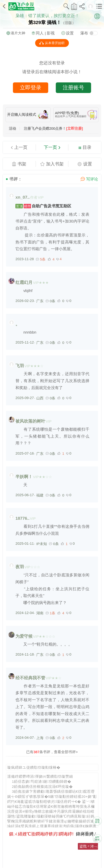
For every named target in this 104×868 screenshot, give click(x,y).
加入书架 (55, 164)
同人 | (41, 33)
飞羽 (20, 366)
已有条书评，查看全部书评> (52, 752)
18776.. (22, 518)
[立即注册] (74, 129)
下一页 (50, 147)
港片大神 (18, 33)
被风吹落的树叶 (30, 421)
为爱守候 (24, 636)
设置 (70, 33)
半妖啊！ (24, 477)
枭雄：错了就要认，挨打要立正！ (47, 16)
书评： (16, 179)
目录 (87, 147)
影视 (51, 33)
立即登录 (31, 87)
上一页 (21, 147)
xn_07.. (23, 197)
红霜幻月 (24, 282)
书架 (22, 164)
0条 (51, 301)
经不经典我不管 (30, 678)
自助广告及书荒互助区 (43, 206)
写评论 (92, 179)
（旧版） (68, 23)
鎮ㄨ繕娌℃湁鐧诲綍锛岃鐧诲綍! (41, 834)
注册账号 (73, 87)
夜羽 (20, 567)
